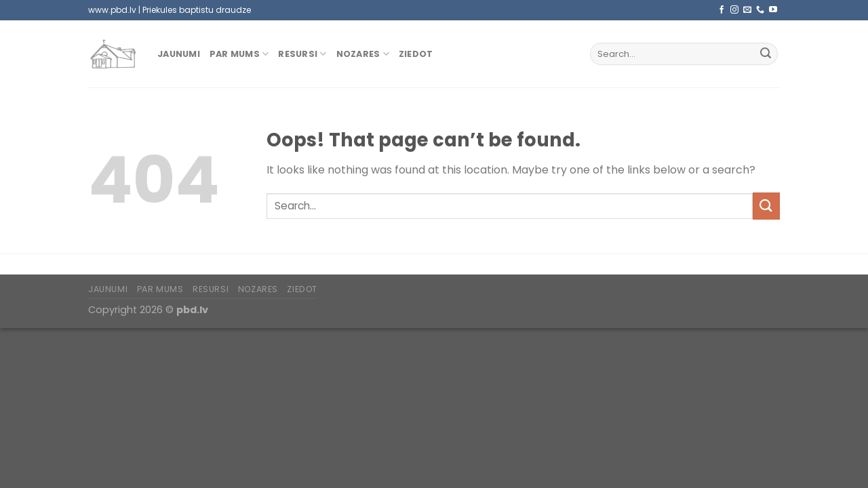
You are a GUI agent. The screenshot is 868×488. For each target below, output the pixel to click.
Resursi (302, 54)
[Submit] (766, 54)
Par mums (239, 54)
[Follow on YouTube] (773, 10)
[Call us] (760, 10)
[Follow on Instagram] (734, 10)
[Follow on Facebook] (722, 10)
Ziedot (416, 54)
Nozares (363, 54)
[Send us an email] (747, 10)
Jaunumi (179, 54)
